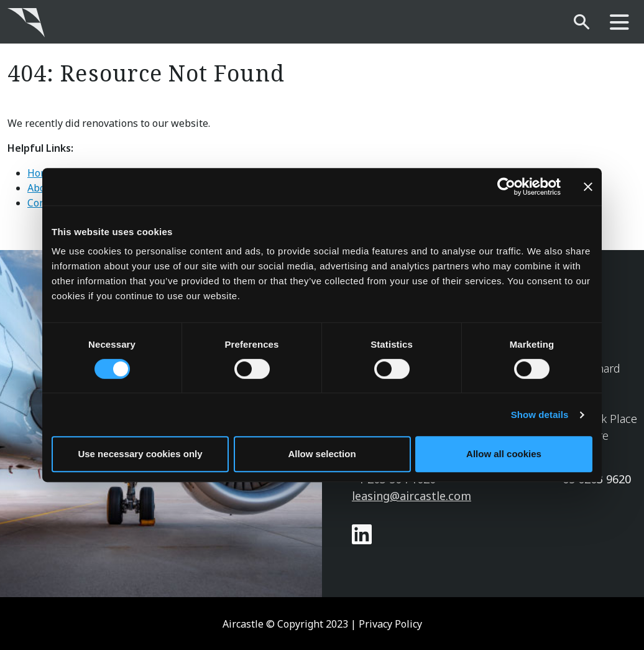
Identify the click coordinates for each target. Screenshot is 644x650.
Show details (540, 415)
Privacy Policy (390, 624)
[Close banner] (588, 187)
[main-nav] (619, 23)
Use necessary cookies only (140, 454)
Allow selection (322, 454)
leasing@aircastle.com (412, 496)
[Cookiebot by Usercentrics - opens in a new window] (506, 187)
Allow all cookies (504, 454)
